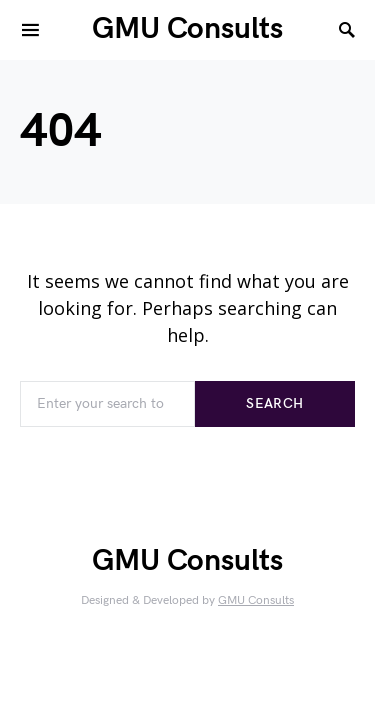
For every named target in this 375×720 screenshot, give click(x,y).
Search (274, 403)
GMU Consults (187, 29)
